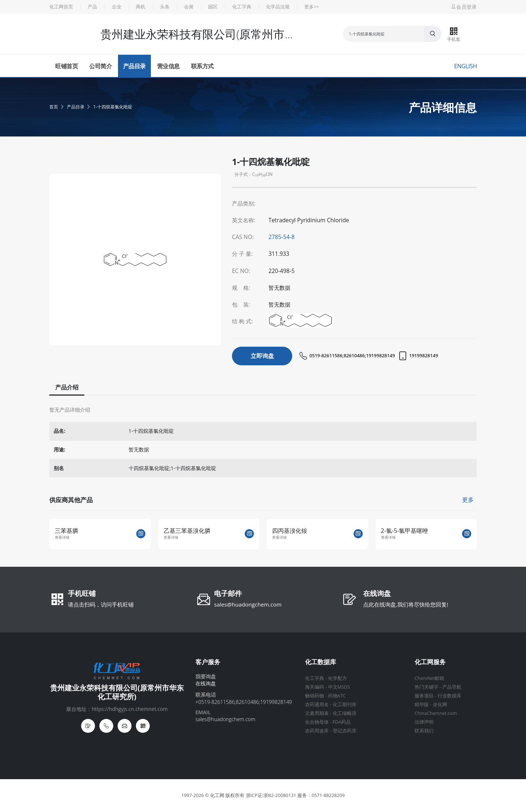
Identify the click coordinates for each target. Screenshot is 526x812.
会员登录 (464, 7)
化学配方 (338, 678)
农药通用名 (317, 705)
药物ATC (337, 696)
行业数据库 (449, 696)
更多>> (312, 7)
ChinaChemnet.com (436, 713)
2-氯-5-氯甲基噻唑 (405, 531)
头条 (165, 7)
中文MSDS (339, 687)
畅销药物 (315, 696)
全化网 (440, 705)
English (465, 66)
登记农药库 (345, 731)
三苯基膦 (66, 531)
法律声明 (424, 722)
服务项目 (424, 696)
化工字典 (242, 7)
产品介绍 (66, 387)
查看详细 (62, 537)
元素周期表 (317, 713)
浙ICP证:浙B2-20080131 (271, 795)
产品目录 (134, 66)
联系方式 (202, 66)
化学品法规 (278, 7)
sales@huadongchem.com (248, 604)
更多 (468, 500)
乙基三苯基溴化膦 (187, 531)
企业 (117, 7)
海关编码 (315, 687)
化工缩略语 (345, 713)
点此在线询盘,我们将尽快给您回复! (406, 604)
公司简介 (100, 66)
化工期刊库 (345, 705)
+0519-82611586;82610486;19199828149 (244, 702)
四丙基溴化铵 (290, 531)
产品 (92, 7)
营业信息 (168, 66)
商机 (141, 7)
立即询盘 (262, 356)
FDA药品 (342, 722)
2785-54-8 (282, 237)
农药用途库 (317, 731)
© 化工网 (215, 795)
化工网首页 (61, 7)
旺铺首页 (66, 66)
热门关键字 (426, 687)
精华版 (422, 705)
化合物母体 (317, 722)
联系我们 (424, 731)
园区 (213, 7)
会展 (189, 7)
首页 (54, 107)
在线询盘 (377, 594)
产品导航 (452, 687)
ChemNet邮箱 (429, 678)
